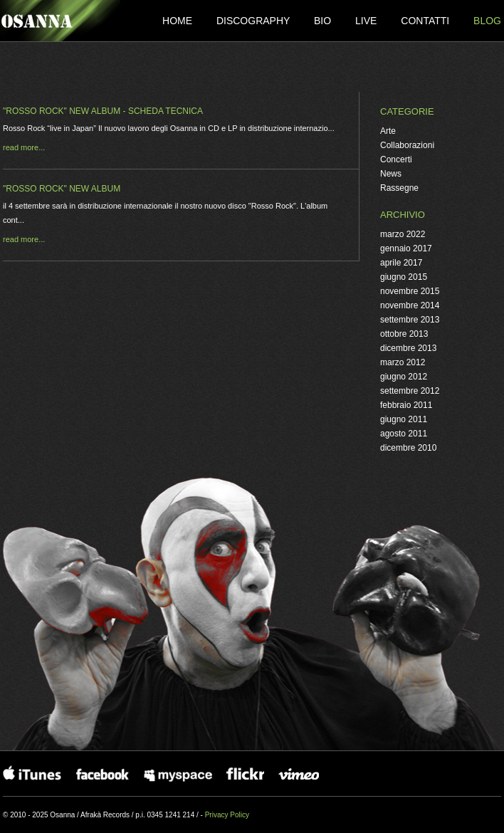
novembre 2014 (410, 305)
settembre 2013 (410, 320)
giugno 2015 (404, 277)
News (391, 174)
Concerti (396, 159)
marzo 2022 (403, 234)
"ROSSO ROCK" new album (62, 189)
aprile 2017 (401, 263)
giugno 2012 (404, 377)
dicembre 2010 (408, 448)
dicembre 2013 (408, 348)
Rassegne (399, 188)
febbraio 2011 (406, 405)
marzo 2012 (403, 362)
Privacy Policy (227, 815)
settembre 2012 (410, 391)
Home (179, 21)
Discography (254, 21)
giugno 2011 (404, 419)
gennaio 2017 (406, 248)
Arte (388, 131)
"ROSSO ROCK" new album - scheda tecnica (103, 111)
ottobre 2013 (404, 334)
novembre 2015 (410, 291)
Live (367, 21)
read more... (24, 147)
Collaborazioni (407, 145)
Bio (324, 21)
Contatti (426, 21)
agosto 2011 (404, 434)
